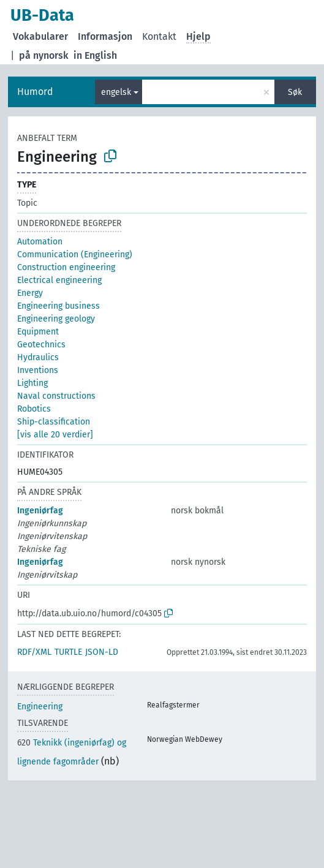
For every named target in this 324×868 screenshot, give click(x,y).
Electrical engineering (59, 280)
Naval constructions (56, 396)
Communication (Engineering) (75, 255)
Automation (40, 242)
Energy (30, 293)
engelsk (116, 92)
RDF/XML (34, 652)
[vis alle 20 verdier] (55, 435)
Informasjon (105, 36)
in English (95, 55)
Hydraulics (38, 357)
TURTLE (68, 652)
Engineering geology (56, 319)
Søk (295, 92)
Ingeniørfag (40, 511)
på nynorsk (44, 55)
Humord (35, 92)
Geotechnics (41, 345)
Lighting (32, 383)
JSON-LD (102, 652)
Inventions (38, 370)
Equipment (38, 332)
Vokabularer (40, 36)
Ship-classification (54, 422)
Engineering (40, 707)
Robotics (34, 409)
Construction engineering (66, 267)
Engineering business (58, 306)
